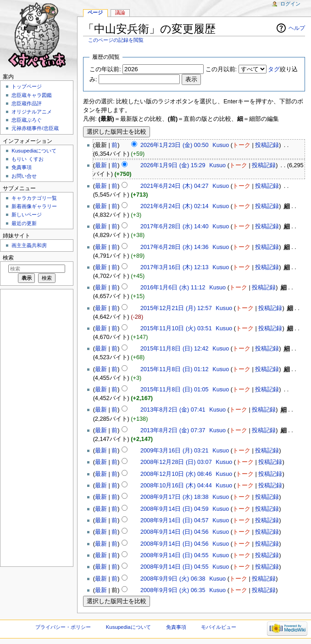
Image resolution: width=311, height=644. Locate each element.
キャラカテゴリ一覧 (34, 198)
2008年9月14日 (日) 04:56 (175, 532)
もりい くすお (27, 159)
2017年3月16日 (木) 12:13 (175, 267)
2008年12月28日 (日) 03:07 (176, 462)
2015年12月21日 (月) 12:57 (176, 308)
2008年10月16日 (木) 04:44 (176, 486)
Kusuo (221, 145)
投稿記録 (267, 145)
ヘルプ (297, 28)
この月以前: (221, 69)
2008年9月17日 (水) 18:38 (175, 497)
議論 (120, 12)
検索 (8, 258)
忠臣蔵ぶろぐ (27, 120)
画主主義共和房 (29, 245)
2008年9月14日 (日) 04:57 (175, 520)
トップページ (27, 86)
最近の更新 (24, 223)
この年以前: (105, 69)
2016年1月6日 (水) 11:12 (173, 288)
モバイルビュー (219, 627)
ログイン (290, 4)
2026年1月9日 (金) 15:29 (173, 165)
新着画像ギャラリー (34, 206)
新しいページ (27, 215)
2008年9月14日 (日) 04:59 (175, 509)
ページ (95, 12)
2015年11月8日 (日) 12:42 (175, 349)
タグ (274, 69)
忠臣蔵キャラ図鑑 (32, 95)
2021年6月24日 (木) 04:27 (175, 186)
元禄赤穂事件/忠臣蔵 (35, 128)
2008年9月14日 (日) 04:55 (175, 555)
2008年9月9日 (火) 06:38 (173, 579)
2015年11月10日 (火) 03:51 (176, 328)
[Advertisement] (36, 427)
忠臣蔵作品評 (27, 103)
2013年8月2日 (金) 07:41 (173, 410)
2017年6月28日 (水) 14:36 (175, 247)
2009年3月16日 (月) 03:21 (175, 451)
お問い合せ (24, 176)
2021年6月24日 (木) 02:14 (175, 206)
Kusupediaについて (34, 151)
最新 (101, 165)
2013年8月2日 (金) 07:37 (173, 430)
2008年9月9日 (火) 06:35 (173, 590)
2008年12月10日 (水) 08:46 (176, 474)
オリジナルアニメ (32, 112)
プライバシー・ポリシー (63, 627)
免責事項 (22, 167)
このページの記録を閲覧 (116, 40)
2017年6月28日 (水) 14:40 (175, 226)
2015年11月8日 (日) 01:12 (175, 369)
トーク (242, 145)
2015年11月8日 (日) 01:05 (175, 390)
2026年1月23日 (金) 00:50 (175, 145)
